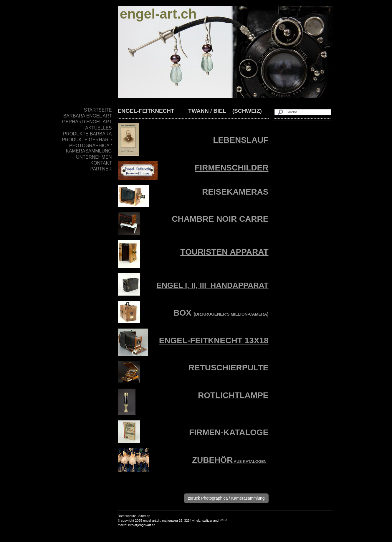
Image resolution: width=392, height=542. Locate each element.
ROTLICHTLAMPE (233, 395)
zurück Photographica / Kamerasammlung (226, 498)
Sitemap (144, 516)
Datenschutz (127, 516)
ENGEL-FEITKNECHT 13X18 (214, 340)
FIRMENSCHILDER (231, 168)
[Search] (303, 112)
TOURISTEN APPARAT (224, 252)
